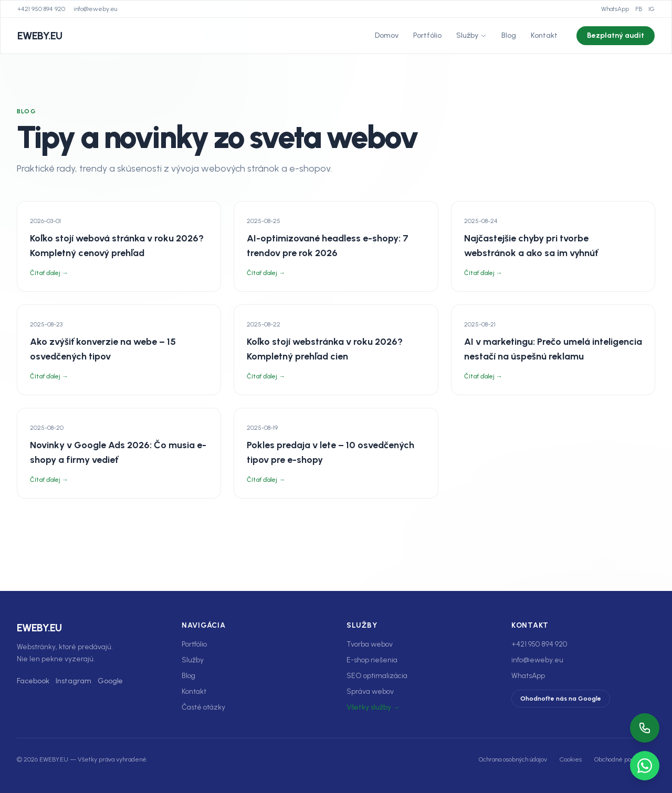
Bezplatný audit (616, 35)
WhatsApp (615, 9)
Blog (509, 35)
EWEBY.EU (40, 36)
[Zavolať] (645, 728)
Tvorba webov (370, 644)
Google (110, 681)
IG (652, 9)
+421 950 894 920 (41, 9)
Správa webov (370, 691)
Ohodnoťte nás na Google (561, 699)
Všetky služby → (373, 707)
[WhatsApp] (645, 766)
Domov (387, 35)
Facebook (33, 681)
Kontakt (544, 35)
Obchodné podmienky (625, 759)
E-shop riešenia (372, 660)
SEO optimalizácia (377, 676)
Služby (471, 35)
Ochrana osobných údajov (513, 759)
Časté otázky (203, 707)
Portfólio (427, 35)
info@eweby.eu (95, 9)
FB (639, 9)
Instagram (73, 681)
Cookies (571, 759)
